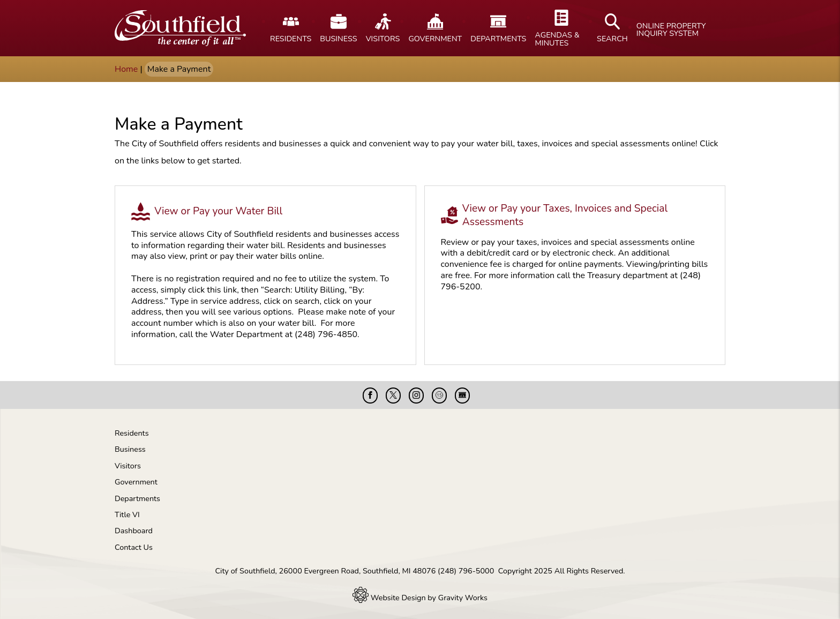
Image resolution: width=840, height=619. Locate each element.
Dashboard (134, 531)
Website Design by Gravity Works (420, 598)
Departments (137, 498)
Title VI (127, 514)
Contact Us (134, 547)
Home (126, 69)
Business (130, 449)
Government (136, 482)
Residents (132, 433)
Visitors (128, 466)
